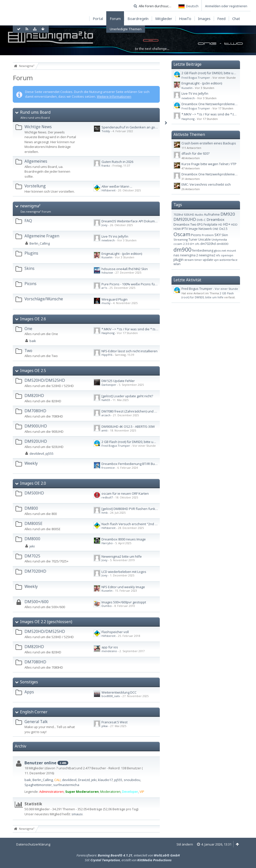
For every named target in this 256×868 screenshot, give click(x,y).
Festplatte (210, 224)
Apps (29, 692)
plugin (178, 259)
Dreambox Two (185, 224)
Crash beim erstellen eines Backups (209, 143)
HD (220, 224)
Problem (208, 235)
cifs (197, 244)
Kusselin (107, 257)
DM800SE (33, 523)
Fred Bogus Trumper (116, 446)
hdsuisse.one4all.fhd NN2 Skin (125, 269)
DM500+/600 (36, 602)
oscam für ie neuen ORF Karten (125, 493)
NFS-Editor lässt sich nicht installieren (129, 351)
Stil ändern (185, 844)
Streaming (181, 239)
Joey (104, 225)
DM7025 (32, 556)
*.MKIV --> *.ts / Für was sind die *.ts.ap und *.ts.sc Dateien (146, 329)
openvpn (227, 255)
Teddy (106, 131)
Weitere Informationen (114, 96)
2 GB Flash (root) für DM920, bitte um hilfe (132, 442)
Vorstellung (35, 186)
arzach (106, 415)
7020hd (178, 215)
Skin (225, 235)
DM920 (228, 214)
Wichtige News (38, 127)
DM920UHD (36, 441)
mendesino (109, 651)
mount (231, 250)
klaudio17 (105, 780)
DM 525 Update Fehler (118, 381)
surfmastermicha (66, 785)
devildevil (37, 453)
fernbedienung (203, 250)
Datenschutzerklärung (33, 844)
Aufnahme (212, 214)
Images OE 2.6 (33, 319)
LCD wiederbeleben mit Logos (124, 572)
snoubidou (132, 780)
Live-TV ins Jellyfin (115, 236)
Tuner (193, 239)
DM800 (31, 508)
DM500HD (34, 493)
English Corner (34, 712)
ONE (215, 229)
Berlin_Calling (40, 243)
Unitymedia (219, 239)
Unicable (204, 239)
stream (189, 260)
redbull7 (107, 497)
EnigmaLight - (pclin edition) (122, 254)
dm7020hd (208, 244)
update (208, 260)
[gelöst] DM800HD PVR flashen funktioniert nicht (138, 509)
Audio (199, 215)
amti (104, 430)
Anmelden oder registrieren (226, 6)
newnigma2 (207, 255)
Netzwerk (205, 229)
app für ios (110, 647)
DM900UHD (36, 426)
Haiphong (108, 333)
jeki (32, 546)
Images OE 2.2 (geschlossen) (46, 622)
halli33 (106, 400)
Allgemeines (36, 161)
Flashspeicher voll (115, 632)
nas (176, 255)
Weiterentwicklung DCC (119, 692)
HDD (234, 224)
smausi (77, 814)
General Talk (36, 722)
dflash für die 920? (195, 153)
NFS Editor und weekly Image (123, 587)
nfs (218, 255)
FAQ (28, 221)
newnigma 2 (189, 255)
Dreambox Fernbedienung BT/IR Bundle (131, 464)
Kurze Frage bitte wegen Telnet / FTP (209, 164)
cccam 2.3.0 (181, 244)
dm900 (182, 249)
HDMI (177, 229)
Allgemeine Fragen (42, 236)
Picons (30, 284)
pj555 (49, 453)
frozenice (108, 468)
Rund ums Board (35, 112)
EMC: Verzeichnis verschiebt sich (206, 184)
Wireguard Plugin (114, 299)
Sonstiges (29, 682)
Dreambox (215, 219)
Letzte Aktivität (187, 280)
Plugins (31, 253)
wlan (177, 264)
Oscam (182, 234)
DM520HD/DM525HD (45, 380)
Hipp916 (107, 355)
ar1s (104, 288)
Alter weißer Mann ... (117, 186)
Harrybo (107, 543)
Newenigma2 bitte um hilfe (122, 556)
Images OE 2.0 (33, 483)
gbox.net (220, 250)
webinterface (228, 260)
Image (193, 229)
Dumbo (107, 606)
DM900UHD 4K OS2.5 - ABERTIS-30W (128, 427)
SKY (218, 235)
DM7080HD (35, 411)
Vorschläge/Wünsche (44, 299)
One (28, 329)
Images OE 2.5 (33, 371)
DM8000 (32, 539)
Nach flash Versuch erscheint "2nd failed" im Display (141, 524)
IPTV (185, 229)
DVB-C (201, 220)
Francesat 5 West (114, 722)
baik (33, 341)
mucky (106, 303)
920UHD (189, 215)
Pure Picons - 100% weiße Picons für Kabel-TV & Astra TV (144, 284)
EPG (200, 224)
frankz (106, 166)
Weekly (31, 463)
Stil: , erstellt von (128, 860)
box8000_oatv (111, 696)
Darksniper (109, 385)
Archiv (20, 746)
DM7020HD (35, 571)
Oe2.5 (223, 229)
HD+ (227, 224)
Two (28, 351)
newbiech (108, 240)
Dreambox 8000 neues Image (124, 539)
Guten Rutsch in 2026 (117, 162)
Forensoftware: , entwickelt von (128, 855)
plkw (105, 726)
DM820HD (34, 396)
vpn (216, 260)
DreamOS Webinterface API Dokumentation (134, 221)
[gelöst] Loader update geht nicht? (127, 396)
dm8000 (222, 244)
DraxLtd (84, 780)
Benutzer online (40, 763)
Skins (29, 268)
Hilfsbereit (108, 190)
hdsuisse (107, 272)
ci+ (192, 244)
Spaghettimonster (38, 785)
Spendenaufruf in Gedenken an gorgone (133, 127)
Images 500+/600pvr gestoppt (124, 602)
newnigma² (30, 206)
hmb (105, 513)
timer (198, 260)
